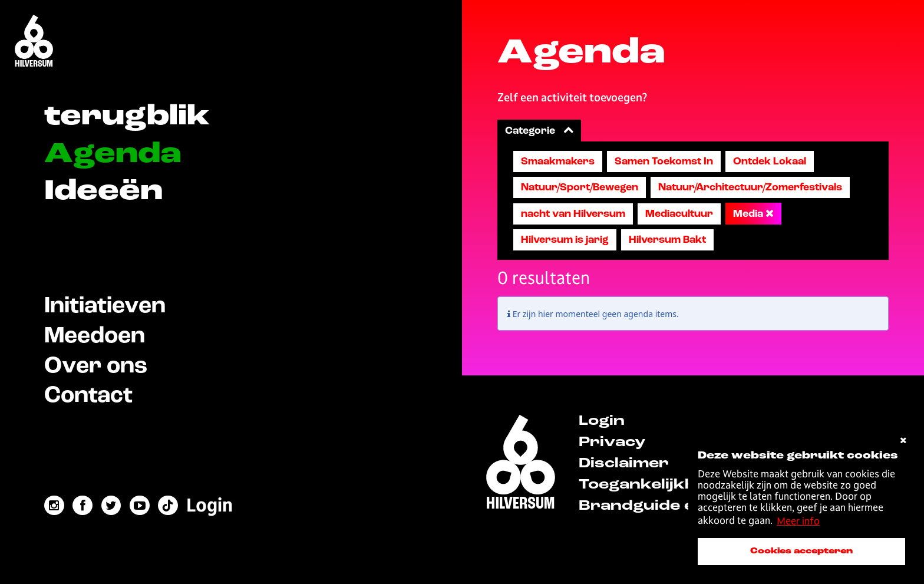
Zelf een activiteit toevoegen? (572, 97)
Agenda (113, 155)
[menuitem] (210, 505)
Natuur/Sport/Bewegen (580, 187)
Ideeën (103, 192)
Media (753, 214)
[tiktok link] (169, 506)
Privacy (612, 443)
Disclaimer (624, 464)
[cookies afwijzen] (903, 441)
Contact (88, 396)
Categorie (539, 131)
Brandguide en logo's (668, 506)
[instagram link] (54, 506)
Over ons (96, 366)
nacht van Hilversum (573, 214)
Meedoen (95, 336)
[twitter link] (111, 506)
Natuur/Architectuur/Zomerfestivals (750, 187)
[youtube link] (140, 506)
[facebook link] (82, 506)
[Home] (34, 42)
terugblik (127, 117)
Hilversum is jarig (565, 240)
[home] (521, 464)
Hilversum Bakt (667, 240)
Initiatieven (105, 306)
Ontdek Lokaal (770, 161)
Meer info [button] (798, 521)
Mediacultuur (679, 214)
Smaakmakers (558, 161)
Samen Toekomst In (664, 161)
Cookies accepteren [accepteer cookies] (801, 551)
